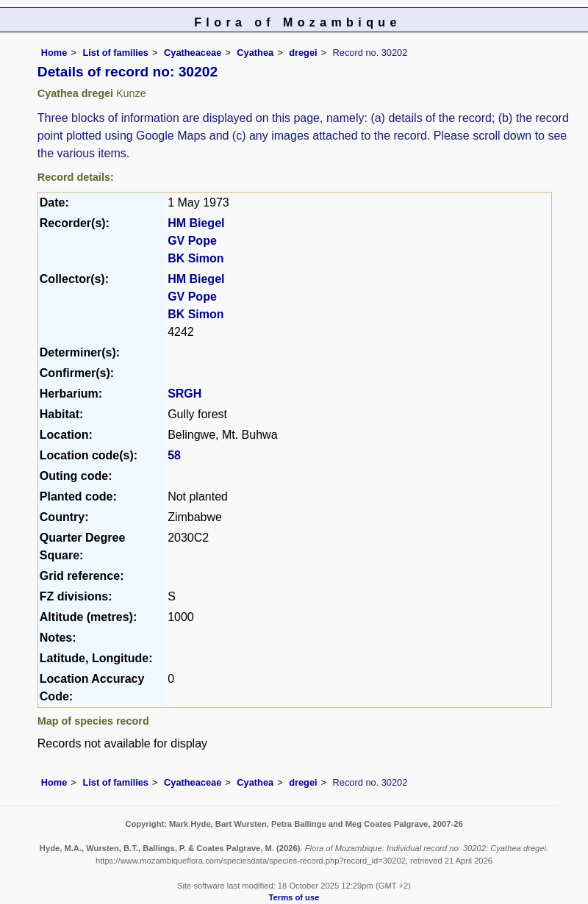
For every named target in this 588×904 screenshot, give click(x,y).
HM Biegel (196, 223)
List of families (115, 53)
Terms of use (294, 897)
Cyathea (255, 53)
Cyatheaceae (193, 53)
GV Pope (192, 241)
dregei (303, 53)
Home (54, 53)
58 (174, 455)
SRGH (184, 394)
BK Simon (196, 258)
